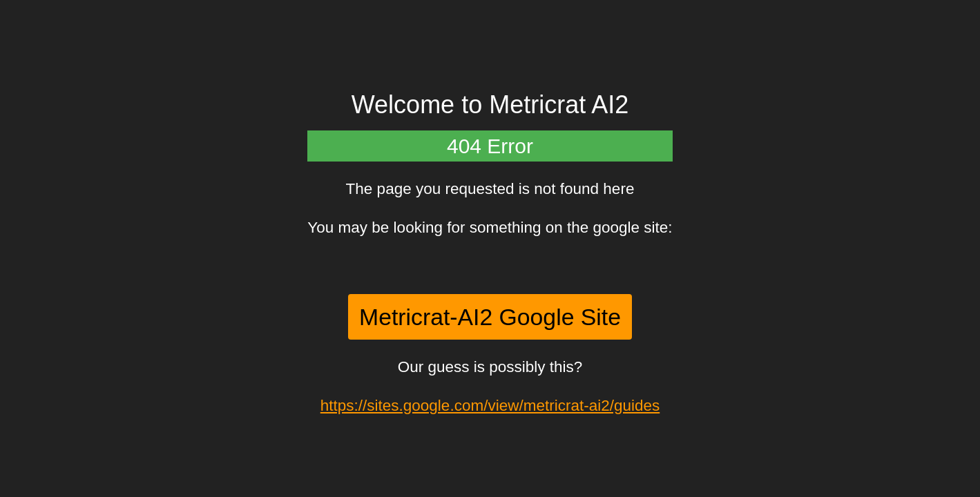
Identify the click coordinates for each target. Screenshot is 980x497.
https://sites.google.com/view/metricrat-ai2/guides (490, 406)
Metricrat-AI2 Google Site (490, 317)
